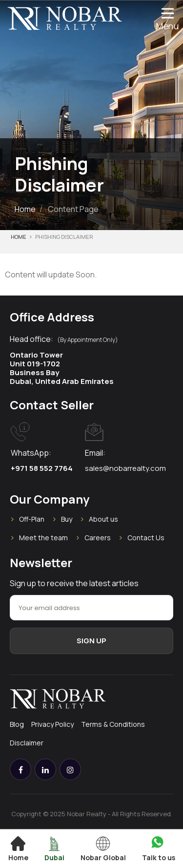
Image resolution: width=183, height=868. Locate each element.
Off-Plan (32, 519)
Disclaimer (27, 743)
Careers (98, 538)
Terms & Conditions (113, 724)
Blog (17, 724)
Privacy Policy (52, 724)
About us (103, 519)
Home (25, 209)
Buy (67, 519)
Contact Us (146, 538)
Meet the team (43, 538)
